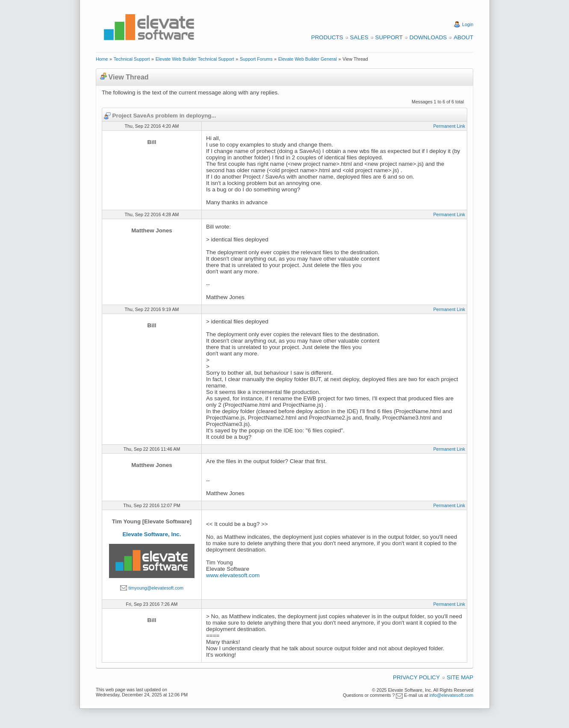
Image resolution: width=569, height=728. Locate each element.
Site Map (460, 677)
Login (468, 24)
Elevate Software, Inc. (152, 534)
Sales (359, 37)
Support (389, 37)
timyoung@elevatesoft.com (156, 588)
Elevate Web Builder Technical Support (195, 59)
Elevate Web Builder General (308, 59)
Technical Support (132, 59)
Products (327, 37)
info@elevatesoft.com (451, 695)
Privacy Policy (416, 677)
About (463, 37)
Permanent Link (449, 126)
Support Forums (256, 59)
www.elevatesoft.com (233, 575)
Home (102, 59)
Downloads (428, 37)
